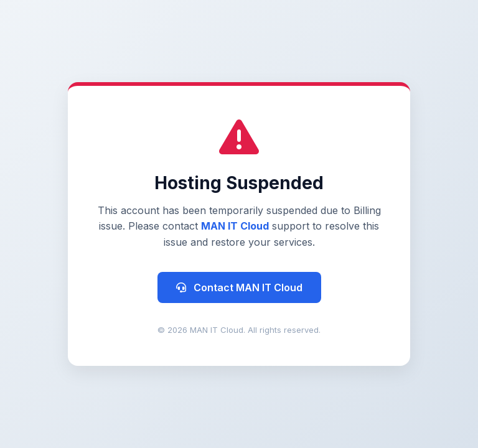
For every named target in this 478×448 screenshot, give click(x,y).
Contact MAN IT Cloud (239, 287)
